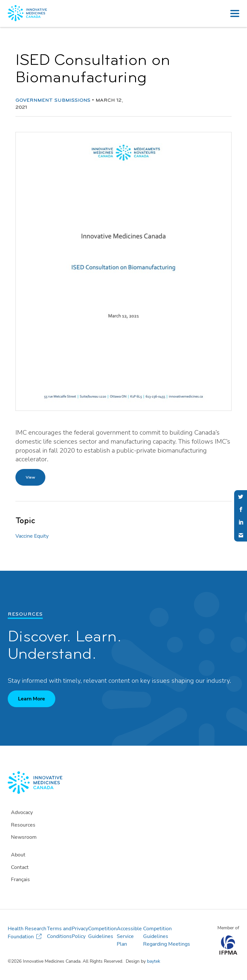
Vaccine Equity (32, 536)
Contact (20, 867)
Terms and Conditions (59, 932)
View (30, 477)
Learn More (32, 699)
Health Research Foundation (27, 933)
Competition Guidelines (102, 932)
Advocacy (22, 812)
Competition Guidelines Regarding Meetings (167, 936)
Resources (23, 825)
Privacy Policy (80, 932)
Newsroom (24, 837)
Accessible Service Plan (129, 936)
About (18, 855)
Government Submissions (53, 100)
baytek (154, 961)
